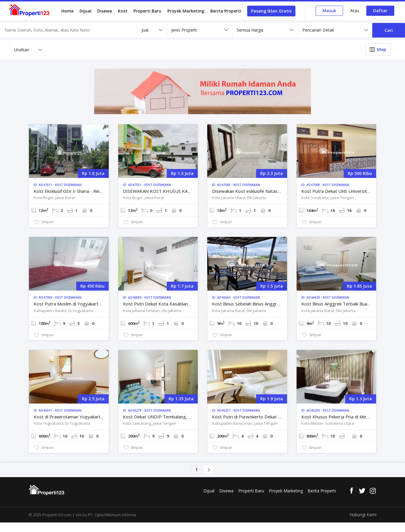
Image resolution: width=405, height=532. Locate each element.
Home (67, 11)
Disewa (105, 11)
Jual (145, 30)
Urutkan (22, 50)
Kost (123, 11)
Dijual (85, 11)
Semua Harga (250, 30)
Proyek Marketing (186, 11)
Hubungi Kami (363, 515)
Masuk (329, 11)
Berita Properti (226, 11)
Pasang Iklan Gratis (271, 11)
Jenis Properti (184, 30)
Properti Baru (147, 11)
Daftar (380, 11)
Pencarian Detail (318, 30)
